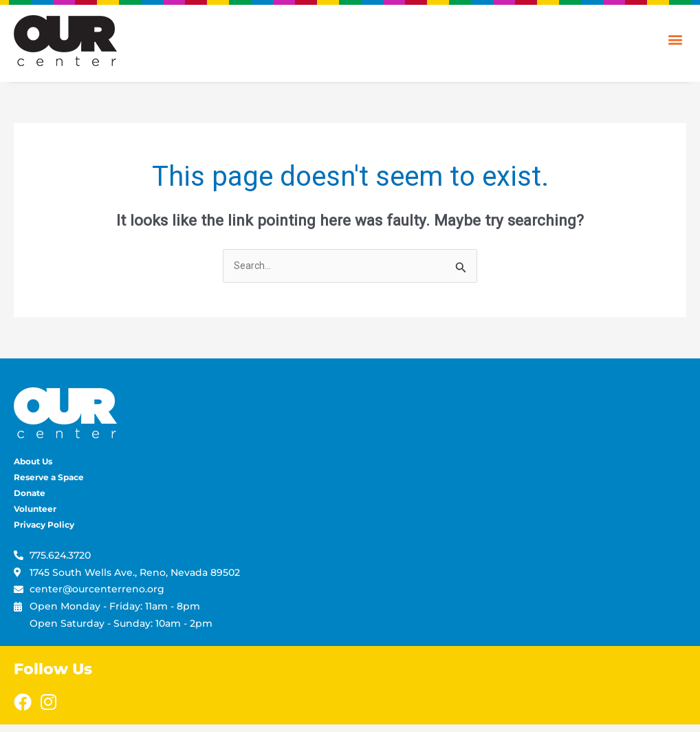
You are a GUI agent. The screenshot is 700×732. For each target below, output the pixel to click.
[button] (675, 39)
